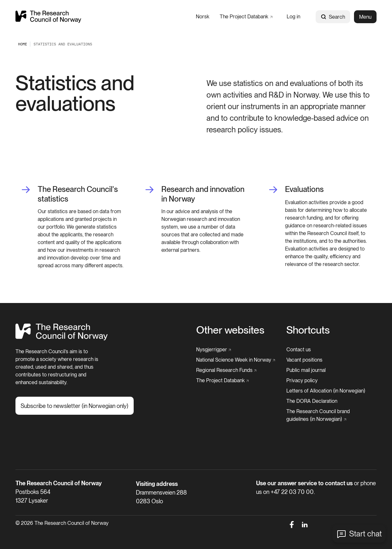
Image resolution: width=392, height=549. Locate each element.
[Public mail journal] (306, 370)
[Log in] (293, 17)
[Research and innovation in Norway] (196, 194)
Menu (365, 17)
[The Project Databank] (246, 17)
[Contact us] (299, 350)
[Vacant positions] (304, 360)
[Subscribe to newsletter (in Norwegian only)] (75, 406)
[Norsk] (203, 17)
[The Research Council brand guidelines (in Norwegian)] (330, 415)
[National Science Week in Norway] (236, 360)
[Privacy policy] (302, 381)
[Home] (62, 339)
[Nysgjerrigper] (214, 350)
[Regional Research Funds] (226, 370)
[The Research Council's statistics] (72, 194)
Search (333, 17)
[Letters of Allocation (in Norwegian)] (326, 391)
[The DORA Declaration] (312, 401)
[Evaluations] (296, 190)
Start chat (365, 534)
